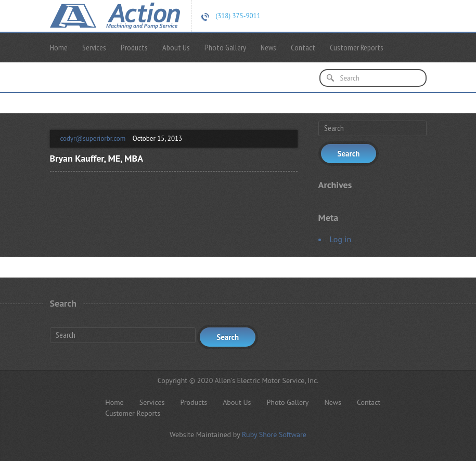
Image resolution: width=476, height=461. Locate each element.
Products (134, 47)
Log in (341, 239)
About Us (176, 47)
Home (59, 47)
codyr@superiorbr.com (93, 139)
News (268, 47)
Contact (303, 47)
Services (94, 47)
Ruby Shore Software (274, 434)
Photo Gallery (225, 47)
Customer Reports (357, 47)
